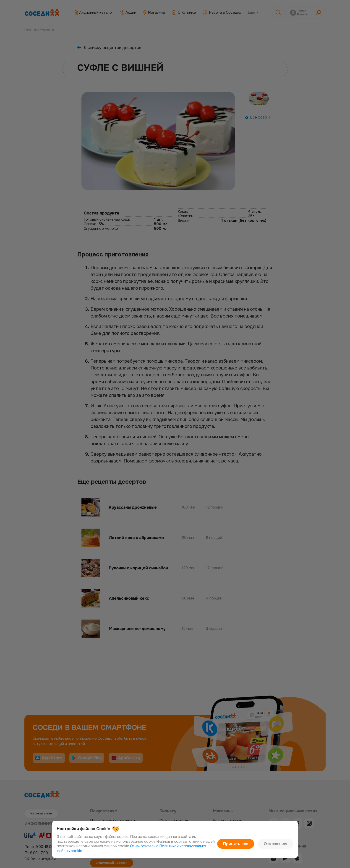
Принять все (243, 846)
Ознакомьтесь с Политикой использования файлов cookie (162, 851)
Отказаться (278, 846)
